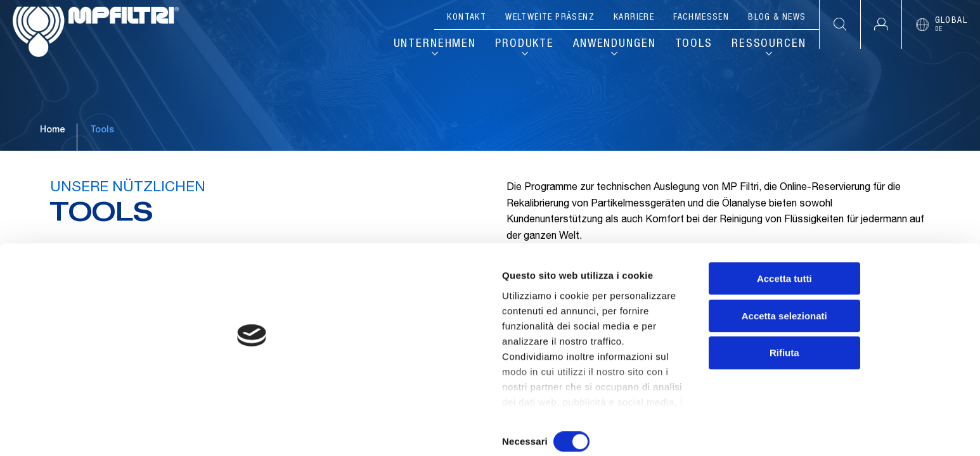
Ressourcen (768, 46)
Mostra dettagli (667, 431)
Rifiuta (874, 404)
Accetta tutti (874, 330)
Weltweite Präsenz (550, 18)
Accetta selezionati (874, 367)
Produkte (513, 46)
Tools (691, 46)
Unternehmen (418, 46)
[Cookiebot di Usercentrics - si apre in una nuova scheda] (82, 431)
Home (52, 170)
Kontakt (467, 18)
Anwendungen (608, 46)
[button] (881, 24)
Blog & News (777, 18)
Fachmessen (701, 18)
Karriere (634, 18)
